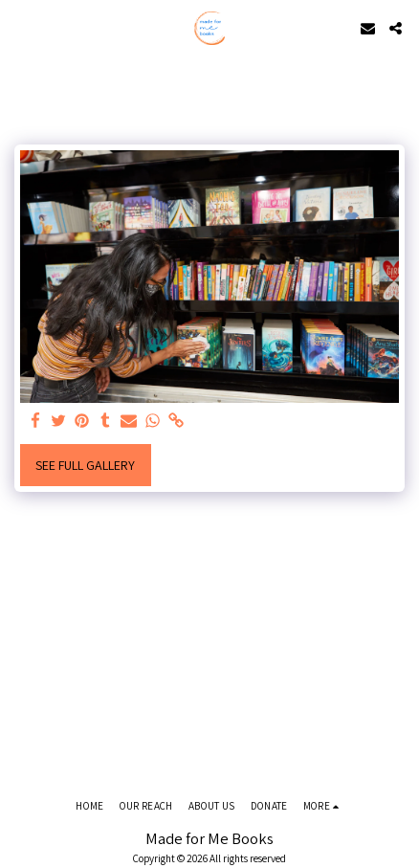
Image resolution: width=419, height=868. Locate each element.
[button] (21, 28)
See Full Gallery (85, 465)
